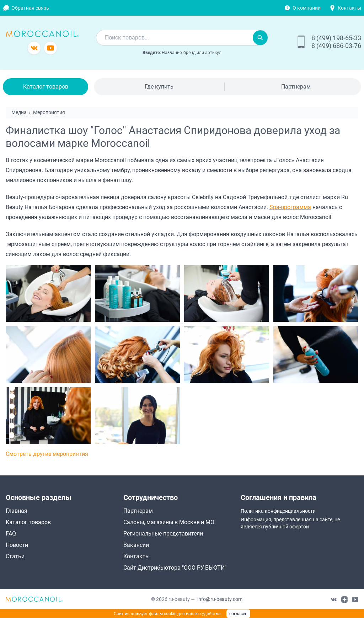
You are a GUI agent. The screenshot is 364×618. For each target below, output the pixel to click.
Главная (17, 511)
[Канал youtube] (50, 48)
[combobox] (175, 38)
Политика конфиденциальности (278, 511)
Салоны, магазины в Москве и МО (169, 522)
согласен (238, 614)
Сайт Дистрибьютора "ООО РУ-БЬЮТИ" (175, 568)
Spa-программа (290, 207)
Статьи (15, 556)
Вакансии (136, 545)
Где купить (159, 87)
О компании (307, 8)
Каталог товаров (46, 87)
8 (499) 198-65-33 (336, 38)
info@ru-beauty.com (220, 599)
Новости (17, 545)
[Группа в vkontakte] (34, 48)
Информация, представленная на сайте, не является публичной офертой (290, 523)
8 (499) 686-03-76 (336, 46)
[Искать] (260, 38)
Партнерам (296, 87)
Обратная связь (30, 8)
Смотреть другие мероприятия (47, 454)
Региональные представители (163, 534)
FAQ (11, 534)
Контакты (349, 8)
